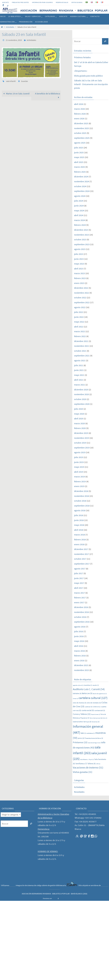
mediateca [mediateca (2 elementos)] (91, 733)
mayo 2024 (79, 211)
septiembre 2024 (82, 191)
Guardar (24, 81)
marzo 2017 (79, 593)
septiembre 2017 (82, 564)
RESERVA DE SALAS (62, 2)
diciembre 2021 (81, 341)
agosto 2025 (80, 143)
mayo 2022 (79, 322)
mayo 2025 (79, 157)
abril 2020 (79, 419)
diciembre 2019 (81, 433)
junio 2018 (79, 520)
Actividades (10, 27)
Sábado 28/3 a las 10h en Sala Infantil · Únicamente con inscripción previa (91, 84)
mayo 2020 (79, 414)
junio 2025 (79, 152)
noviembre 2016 (82, 612)
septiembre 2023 (82, 244)
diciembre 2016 (81, 607)
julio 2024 (79, 201)
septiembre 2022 (82, 302)
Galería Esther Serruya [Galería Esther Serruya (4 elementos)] (82, 722)
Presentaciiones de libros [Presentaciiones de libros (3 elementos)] (94, 738)
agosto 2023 (80, 249)
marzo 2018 (79, 535)
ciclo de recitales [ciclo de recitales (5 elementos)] (94, 703)
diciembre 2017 (81, 549)
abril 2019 (79, 472)
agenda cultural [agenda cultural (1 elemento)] (78, 685)
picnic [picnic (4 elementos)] (81, 738)
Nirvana (55, 898)
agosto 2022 (80, 307)
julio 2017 (79, 573)
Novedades (79, 792)
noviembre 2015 (82, 670)
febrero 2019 (80, 481)
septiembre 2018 (82, 506)
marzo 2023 (79, 273)
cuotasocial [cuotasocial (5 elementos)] (100, 710)
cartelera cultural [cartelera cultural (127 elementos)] (93, 698)
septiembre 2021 (82, 356)
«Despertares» (81, 71)
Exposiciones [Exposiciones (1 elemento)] (96, 714)
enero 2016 (79, 660)
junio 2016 (79, 636)
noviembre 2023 (82, 235)
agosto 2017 (80, 569)
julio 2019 (79, 457)
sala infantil (11, 81)
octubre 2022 (80, 298)
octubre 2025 (80, 133)
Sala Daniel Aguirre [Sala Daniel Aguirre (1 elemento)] (94, 743)
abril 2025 (79, 162)
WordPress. (63, 898)
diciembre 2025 (81, 123)
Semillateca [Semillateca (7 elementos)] (81, 764)
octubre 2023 (80, 239)
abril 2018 (79, 530)
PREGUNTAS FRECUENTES (20, 2)
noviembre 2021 (82, 346)
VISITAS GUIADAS (77, 2)
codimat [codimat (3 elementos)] (89, 707)
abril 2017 (79, 588)
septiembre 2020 (82, 404)
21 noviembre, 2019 (14, 40)
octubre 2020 (80, 399)
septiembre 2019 (82, 448)
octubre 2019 (80, 443)
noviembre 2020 (82, 394)
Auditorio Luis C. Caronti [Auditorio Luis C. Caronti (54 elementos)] (89, 689)
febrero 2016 (80, 656)
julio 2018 (79, 515)
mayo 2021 (79, 375)
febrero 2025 (80, 172)
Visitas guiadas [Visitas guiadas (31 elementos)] (83, 772)
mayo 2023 (79, 264)
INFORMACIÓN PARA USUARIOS (42, 2)
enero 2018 (79, 544)
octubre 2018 (80, 501)
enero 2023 (79, 283)
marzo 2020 (79, 423)
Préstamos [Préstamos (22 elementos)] (80, 742)
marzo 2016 (79, 651)
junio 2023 (79, 259)
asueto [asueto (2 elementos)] (96, 685)
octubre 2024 (80, 186)
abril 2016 (79, 646)
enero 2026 (79, 118)
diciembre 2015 (81, 665)
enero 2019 (79, 486)
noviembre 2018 (82, 496)
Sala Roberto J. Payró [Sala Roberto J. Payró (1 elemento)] (87, 759)
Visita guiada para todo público (88, 76)
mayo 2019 (79, 467)
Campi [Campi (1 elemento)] (76, 698)
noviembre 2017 (82, 554)
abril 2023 (79, 269)
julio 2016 (79, 631)
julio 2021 (79, 365)
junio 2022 (79, 317)
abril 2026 (79, 104)
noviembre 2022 (82, 293)
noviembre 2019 (82, 438)
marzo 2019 (79, 477)
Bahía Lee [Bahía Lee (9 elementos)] (87, 693)
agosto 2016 (80, 627)
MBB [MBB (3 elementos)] (83, 733)
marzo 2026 (79, 109)
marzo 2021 (79, 385)
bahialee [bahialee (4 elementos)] (77, 693)
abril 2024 (79, 215)
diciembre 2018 (81, 491)
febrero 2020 (80, 428)
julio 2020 (79, 409)
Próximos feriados (82, 57)
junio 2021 (79, 370)
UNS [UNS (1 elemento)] (98, 764)
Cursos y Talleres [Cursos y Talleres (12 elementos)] (82, 714)
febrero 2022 (80, 336)
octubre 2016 (80, 617)
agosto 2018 (80, 510)
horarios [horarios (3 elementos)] (96, 722)
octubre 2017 (80, 559)
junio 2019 (79, 462)
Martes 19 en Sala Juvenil (16, 94)
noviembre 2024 (82, 181)
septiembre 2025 (82, 138)
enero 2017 (79, 602)
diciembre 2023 (81, 230)
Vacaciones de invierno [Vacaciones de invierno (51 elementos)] (88, 767)
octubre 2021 (80, 351)
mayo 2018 (79, 525)
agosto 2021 (80, 360)
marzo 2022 (79, 331)
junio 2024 (79, 206)
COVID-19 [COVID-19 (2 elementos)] (97, 707)
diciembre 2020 (81, 390)
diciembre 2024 (81, 177)
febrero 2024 (80, 225)
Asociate (5, 2)
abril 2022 (79, 327)
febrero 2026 (80, 114)
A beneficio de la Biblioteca (48, 95)
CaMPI (12, 885)
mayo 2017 (79, 583)
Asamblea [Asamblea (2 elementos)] (88, 685)
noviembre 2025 (82, 128)
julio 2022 (79, 312)
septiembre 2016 (82, 622)
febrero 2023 (80, 278)
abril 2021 (79, 380)
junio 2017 (79, 578)
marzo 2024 (79, 220)
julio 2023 (79, 254)
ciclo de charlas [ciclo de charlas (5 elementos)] (80, 703)
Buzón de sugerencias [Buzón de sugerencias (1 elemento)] (100, 694)
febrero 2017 (80, 598)
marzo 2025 (79, 167)
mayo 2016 (79, 641)
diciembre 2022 (81, 288)
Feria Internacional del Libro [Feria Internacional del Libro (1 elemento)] (98, 718)
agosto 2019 (80, 452)
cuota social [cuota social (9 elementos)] (88, 710)
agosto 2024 (80, 196)
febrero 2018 (80, 539)
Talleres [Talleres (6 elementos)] (92, 764)
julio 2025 (79, 148)
